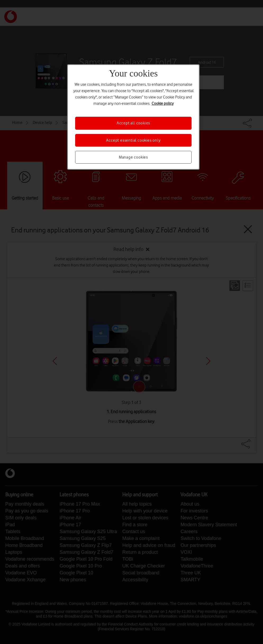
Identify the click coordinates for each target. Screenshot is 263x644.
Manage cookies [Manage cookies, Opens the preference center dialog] (133, 157)
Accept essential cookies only (133, 140)
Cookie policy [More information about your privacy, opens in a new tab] (163, 103)
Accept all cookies (133, 123)
